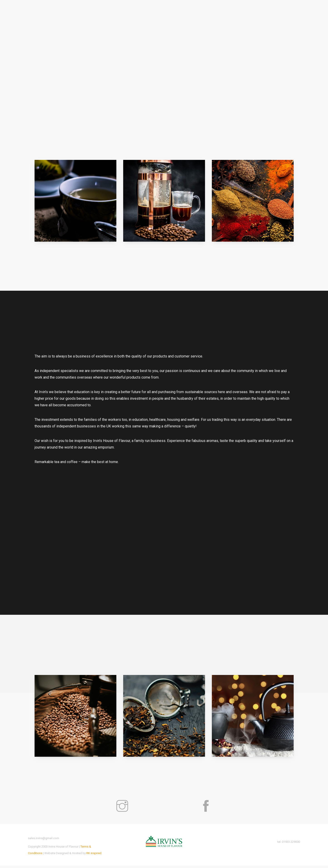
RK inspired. (94, 856)
